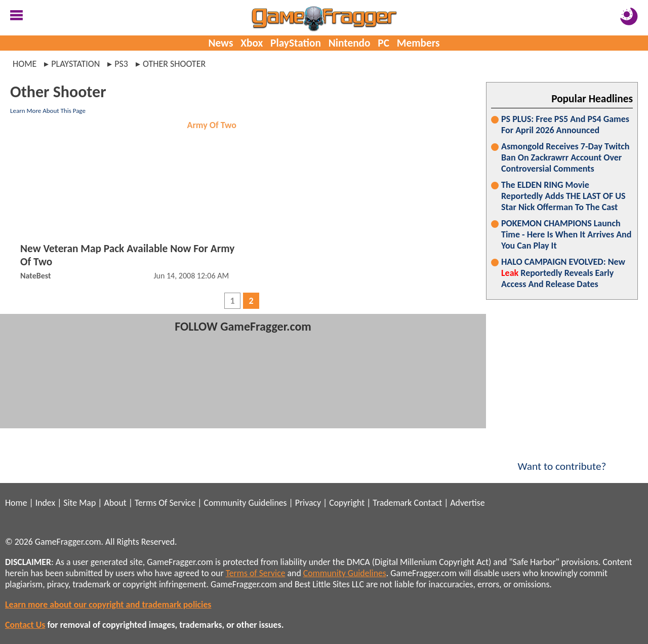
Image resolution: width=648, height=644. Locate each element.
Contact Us (25, 625)
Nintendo (350, 43)
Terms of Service (256, 573)
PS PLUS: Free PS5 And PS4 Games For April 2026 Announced (565, 125)
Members (418, 43)
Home (25, 64)
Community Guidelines (245, 503)
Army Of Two (212, 125)
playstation (75, 64)
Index (45, 503)
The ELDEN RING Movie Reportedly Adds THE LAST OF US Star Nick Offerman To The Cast (563, 196)
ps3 (121, 64)
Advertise (467, 503)
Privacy (308, 503)
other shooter (174, 64)
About (115, 503)
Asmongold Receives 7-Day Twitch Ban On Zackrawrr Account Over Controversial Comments (565, 157)
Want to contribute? (562, 460)
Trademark (392, 503)
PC (383, 43)
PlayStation (296, 43)
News (220, 43)
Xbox (252, 43)
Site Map (79, 503)
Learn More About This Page (48, 111)
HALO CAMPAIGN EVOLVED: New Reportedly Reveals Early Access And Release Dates (563, 273)
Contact (428, 503)
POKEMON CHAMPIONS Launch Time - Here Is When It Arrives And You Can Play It (566, 234)
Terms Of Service (165, 503)
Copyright (347, 503)
